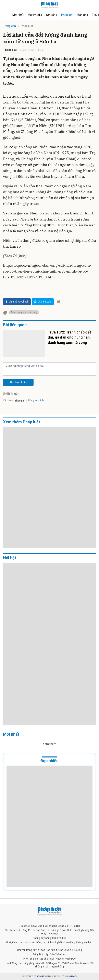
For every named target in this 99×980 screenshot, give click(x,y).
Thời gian (20, 401)
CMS (44, 976)
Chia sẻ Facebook (17, 302)
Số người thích (36, 401)
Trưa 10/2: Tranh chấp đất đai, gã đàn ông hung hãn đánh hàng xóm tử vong (69, 337)
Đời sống (52, 15)
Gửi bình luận (18, 382)
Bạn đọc (83, 15)
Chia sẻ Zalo (43, 302)
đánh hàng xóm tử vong (24, 312)
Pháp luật (67, 15)
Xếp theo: (8, 401)
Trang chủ (9, 26)
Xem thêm (49, 744)
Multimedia (35, 15)
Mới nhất (18, 15)
